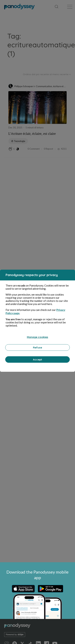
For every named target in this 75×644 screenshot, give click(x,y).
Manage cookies (37, 337)
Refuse (37, 347)
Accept (37, 359)
